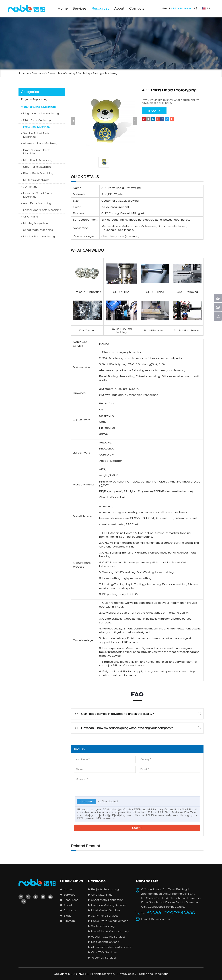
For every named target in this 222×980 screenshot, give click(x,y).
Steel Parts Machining (37, 167)
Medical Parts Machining (39, 237)
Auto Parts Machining (37, 203)
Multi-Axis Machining (36, 180)
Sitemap (69, 921)
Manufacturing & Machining (74, 73)
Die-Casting (87, 330)
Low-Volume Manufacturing (110, 931)
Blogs (67, 916)
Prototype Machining (105, 73)
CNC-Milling (121, 292)
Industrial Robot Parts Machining (37, 195)
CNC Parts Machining (37, 120)
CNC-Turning (155, 292)
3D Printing (30, 187)
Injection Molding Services (109, 905)
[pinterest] (28, 897)
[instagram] (21, 897)
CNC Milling (31, 217)
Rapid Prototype (155, 330)
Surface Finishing (103, 926)
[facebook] (36, 897)
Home (63, 8)
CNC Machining (112, 358)
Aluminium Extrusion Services (111, 947)
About (119, 8)
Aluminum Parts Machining (40, 143)
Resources (100, 8)
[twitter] (43, 897)
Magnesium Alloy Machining (41, 114)
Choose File (87, 802)
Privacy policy (127, 974)
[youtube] (24, 901)
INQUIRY (154, 111)
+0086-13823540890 (171, 913)
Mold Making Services (106, 910)
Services (80, 8)
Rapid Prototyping (128, 188)
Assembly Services (104, 958)
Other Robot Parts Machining (42, 210)
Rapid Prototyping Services (110, 921)
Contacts (137, 8)
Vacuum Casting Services (108, 937)
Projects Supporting (34, 99)
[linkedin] (50, 897)
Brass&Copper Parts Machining (37, 152)
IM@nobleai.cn (105, 818)
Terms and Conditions (153, 974)
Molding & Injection (35, 223)
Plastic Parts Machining (38, 173)
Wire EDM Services (104, 952)
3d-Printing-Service (187, 330)
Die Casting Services (105, 942)
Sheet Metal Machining (38, 230)
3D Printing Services (105, 916)
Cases (51, 73)
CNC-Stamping (187, 292)
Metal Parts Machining (38, 160)
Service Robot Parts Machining (36, 135)
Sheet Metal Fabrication (107, 900)
